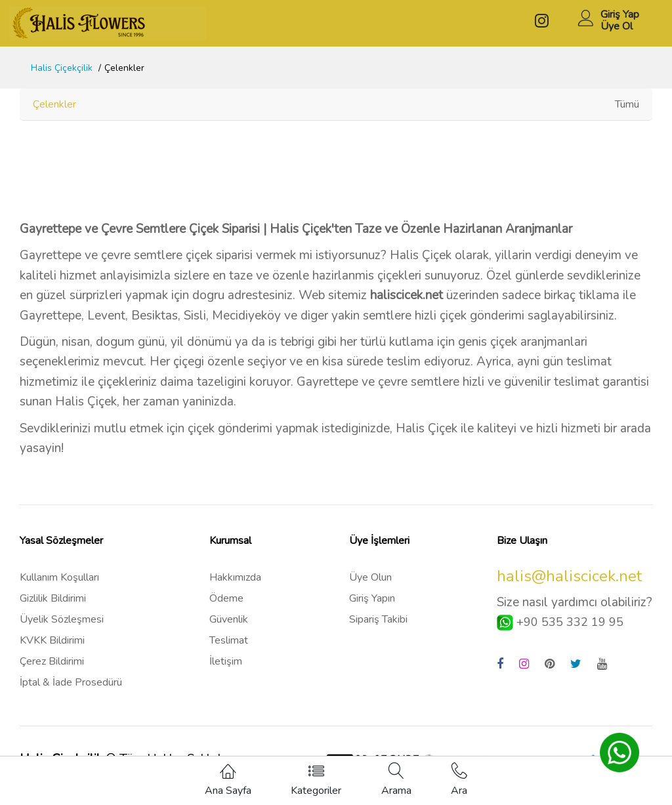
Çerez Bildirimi (52, 661)
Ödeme (226, 598)
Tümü (627, 104)
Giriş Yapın (372, 598)
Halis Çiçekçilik (62, 68)
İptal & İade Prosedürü (71, 682)
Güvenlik (229, 619)
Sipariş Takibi (378, 619)
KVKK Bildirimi (52, 640)
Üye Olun (370, 577)
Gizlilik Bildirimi (53, 598)
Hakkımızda (235, 577)
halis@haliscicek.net (569, 576)
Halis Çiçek (421, 255)
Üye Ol (617, 26)
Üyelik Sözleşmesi (62, 619)
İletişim (226, 661)
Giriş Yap (620, 14)
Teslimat (229, 640)
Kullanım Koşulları (59, 577)
